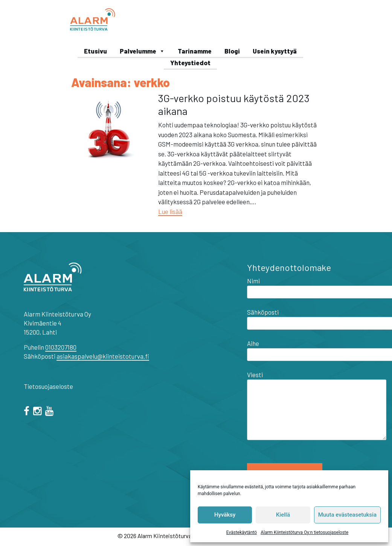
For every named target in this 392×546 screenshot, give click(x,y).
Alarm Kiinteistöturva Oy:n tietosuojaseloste (304, 532)
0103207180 (61, 347)
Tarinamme (195, 51)
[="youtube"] (51, 412)
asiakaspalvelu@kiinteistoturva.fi (103, 356)
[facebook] (28, 412)
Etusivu (95, 51)
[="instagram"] (39, 412)
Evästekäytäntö (242, 532)
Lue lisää (170, 211)
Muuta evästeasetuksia (347, 515)
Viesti (317, 406)
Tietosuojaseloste (48, 386)
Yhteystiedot (190, 63)
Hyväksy (225, 515)
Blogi (232, 51)
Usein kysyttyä (275, 51)
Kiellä (283, 515)
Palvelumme (142, 51)
